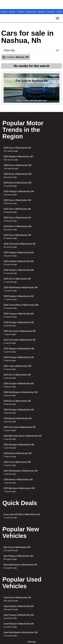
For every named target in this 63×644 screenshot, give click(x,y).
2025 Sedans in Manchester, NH (19, 254)
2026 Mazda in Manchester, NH (18, 158)
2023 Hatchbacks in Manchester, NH (21, 472)
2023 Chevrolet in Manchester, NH (20, 341)
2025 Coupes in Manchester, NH (19, 315)
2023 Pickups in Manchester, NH (19, 411)
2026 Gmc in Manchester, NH (17, 210)
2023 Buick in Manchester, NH (18, 420)
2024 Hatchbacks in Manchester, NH (21, 394)
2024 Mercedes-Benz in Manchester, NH (23, 437)
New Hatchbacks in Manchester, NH (20, 566)
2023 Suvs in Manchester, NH (17, 237)
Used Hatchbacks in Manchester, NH (21, 634)
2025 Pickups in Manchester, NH (19, 324)
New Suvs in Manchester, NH (17, 549)
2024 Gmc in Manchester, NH (17, 403)
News (12, 12)
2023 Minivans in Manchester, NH (19, 490)
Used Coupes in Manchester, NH (19, 617)
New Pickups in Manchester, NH (18, 558)
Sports (42, 12)
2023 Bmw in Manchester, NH (18, 228)
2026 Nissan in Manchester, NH (18, 481)
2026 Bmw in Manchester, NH (18, 176)
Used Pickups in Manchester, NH (19, 625)
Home (4, 12)
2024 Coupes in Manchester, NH (19, 385)
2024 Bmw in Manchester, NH (18, 184)
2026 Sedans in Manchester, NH (19, 272)
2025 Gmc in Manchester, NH (17, 280)
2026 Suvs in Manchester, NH (17, 149)
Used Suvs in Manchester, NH (17, 599)
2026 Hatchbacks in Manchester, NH (21, 289)
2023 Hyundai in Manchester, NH (19, 446)
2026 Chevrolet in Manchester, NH (20, 245)
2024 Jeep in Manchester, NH (17, 368)
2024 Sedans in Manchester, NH (19, 298)
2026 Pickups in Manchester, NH (19, 193)
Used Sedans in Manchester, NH (19, 608)
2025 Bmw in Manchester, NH (18, 167)
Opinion (51, 12)
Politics (21, 12)
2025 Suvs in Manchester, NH (17, 219)
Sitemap (32, 642)
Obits (59, 12)
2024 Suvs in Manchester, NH (17, 202)
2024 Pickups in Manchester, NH (19, 359)
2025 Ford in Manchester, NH (17, 464)
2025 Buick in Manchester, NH (18, 455)
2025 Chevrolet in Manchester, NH (20, 333)
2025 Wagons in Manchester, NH (19, 350)
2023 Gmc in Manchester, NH (17, 376)
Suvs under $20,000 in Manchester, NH (22, 516)
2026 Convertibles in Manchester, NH (21, 306)
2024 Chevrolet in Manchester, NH (20, 429)
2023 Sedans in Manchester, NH (19, 263)
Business (32, 12)
